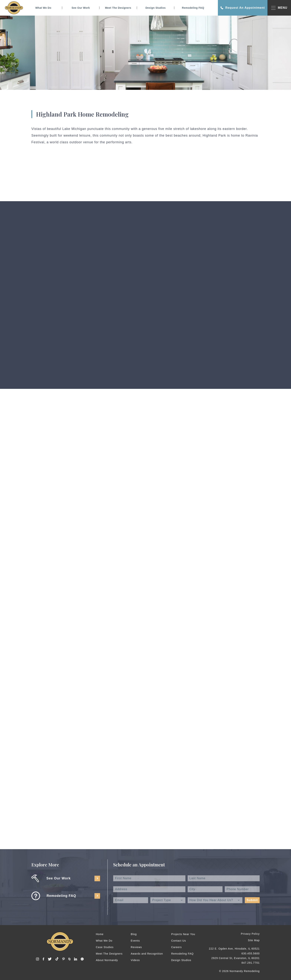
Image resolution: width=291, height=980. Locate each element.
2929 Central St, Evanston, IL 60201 (236, 958)
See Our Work (81, 8)
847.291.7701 (251, 963)
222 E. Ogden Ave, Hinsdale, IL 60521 (234, 949)
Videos (135, 960)
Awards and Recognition (147, 954)
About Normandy (107, 960)
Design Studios (156, 8)
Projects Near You (183, 934)
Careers (176, 947)
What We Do (43, 8)
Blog (134, 934)
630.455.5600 (251, 953)
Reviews (136, 947)
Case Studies (105, 947)
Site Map (254, 940)
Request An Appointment (243, 8)
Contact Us (178, 941)
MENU (279, 8)
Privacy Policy (250, 934)
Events (135, 941)
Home (100, 934)
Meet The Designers (118, 8)
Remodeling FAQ (193, 8)
